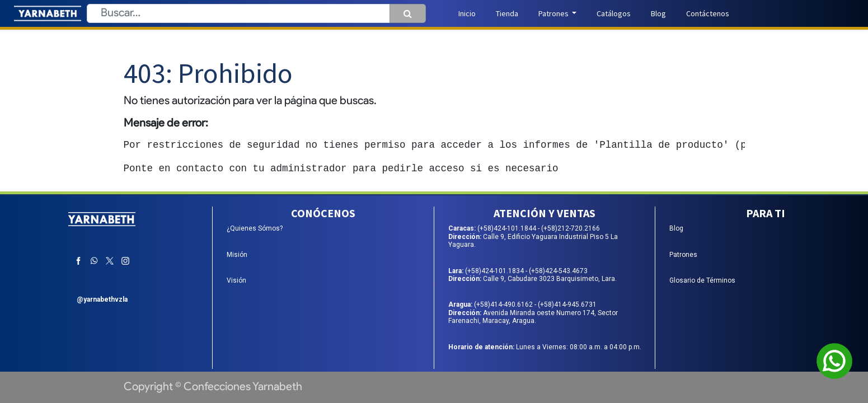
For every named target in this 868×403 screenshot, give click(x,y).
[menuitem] (467, 14)
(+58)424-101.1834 (495, 271)
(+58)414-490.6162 (504, 304)
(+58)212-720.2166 (571, 228)
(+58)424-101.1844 (508, 228)
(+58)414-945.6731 (567, 304)
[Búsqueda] (408, 13)
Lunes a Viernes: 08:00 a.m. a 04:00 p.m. (545, 347)
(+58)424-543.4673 (558, 271)
